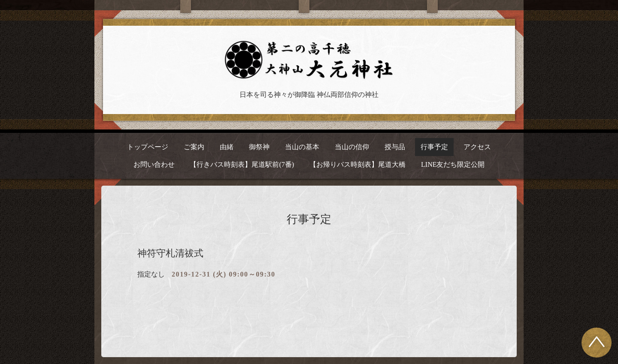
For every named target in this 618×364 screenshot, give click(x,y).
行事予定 (434, 147)
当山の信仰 (352, 147)
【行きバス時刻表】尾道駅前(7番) (242, 164)
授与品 (395, 147)
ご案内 (194, 147)
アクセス (477, 147)
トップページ (148, 147)
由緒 (227, 147)
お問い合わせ (154, 164)
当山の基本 (302, 147)
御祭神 (259, 147)
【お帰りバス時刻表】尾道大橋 (357, 164)
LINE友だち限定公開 (453, 164)
